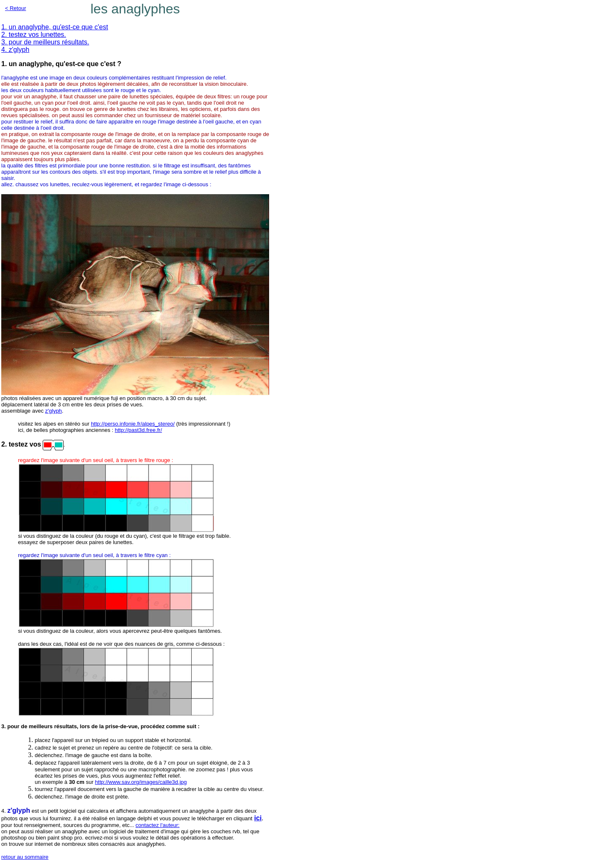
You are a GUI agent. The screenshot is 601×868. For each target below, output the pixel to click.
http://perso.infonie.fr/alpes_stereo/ (133, 424)
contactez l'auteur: (158, 825)
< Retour (15, 8)
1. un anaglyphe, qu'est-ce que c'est (55, 27)
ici (258, 818)
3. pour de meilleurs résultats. (45, 42)
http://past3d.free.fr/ (138, 430)
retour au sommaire (25, 857)
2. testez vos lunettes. (34, 35)
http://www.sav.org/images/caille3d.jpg (141, 782)
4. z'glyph (15, 50)
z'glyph (54, 411)
